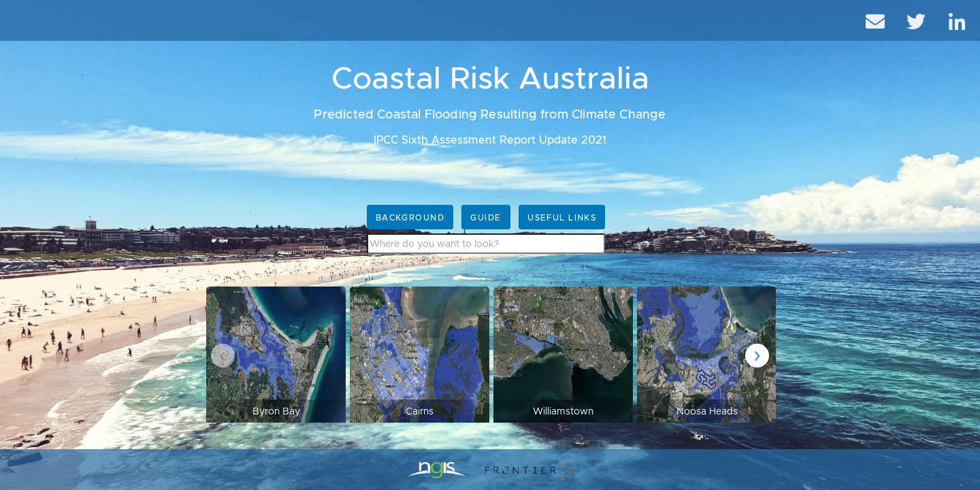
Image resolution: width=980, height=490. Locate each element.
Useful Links (562, 218)
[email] (878, 20)
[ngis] (437, 470)
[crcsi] (529, 470)
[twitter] (919, 20)
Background (410, 218)
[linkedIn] (960, 20)
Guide (486, 218)
